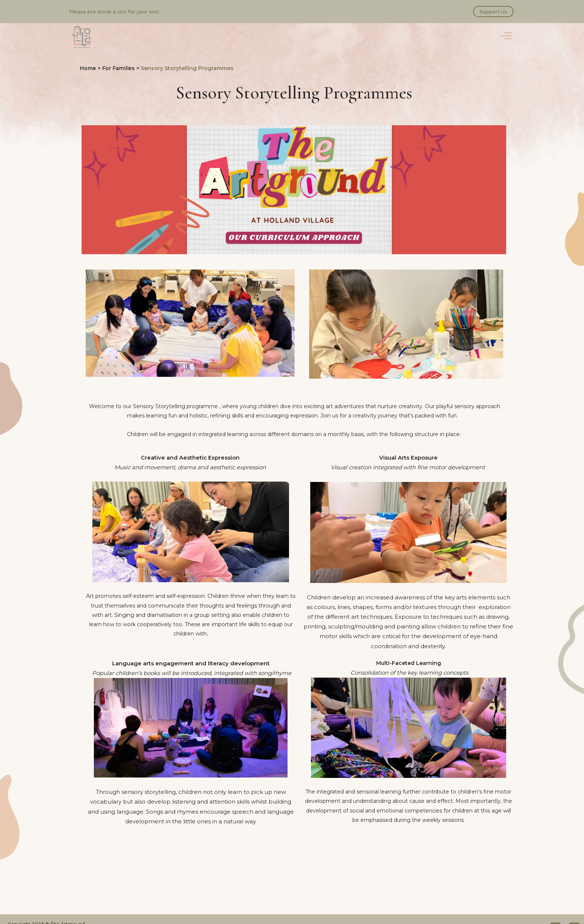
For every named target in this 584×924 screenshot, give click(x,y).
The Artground (82, 37)
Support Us (493, 12)
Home (88, 68)
